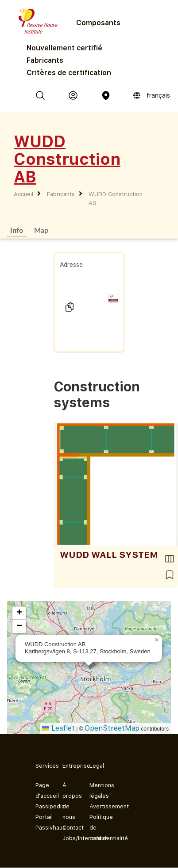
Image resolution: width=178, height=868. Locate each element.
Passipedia (42, 806)
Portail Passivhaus (42, 822)
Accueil (23, 194)
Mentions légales (96, 790)
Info (17, 230)
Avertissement (96, 806)
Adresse (71, 265)
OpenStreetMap (112, 728)
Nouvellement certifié (64, 48)
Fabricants (45, 60)
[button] (157, 640)
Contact (69, 828)
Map (41, 230)
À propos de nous (69, 801)
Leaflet (58, 728)
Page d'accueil (42, 790)
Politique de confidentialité (96, 828)
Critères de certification (69, 73)
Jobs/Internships (69, 838)
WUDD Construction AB (116, 199)
